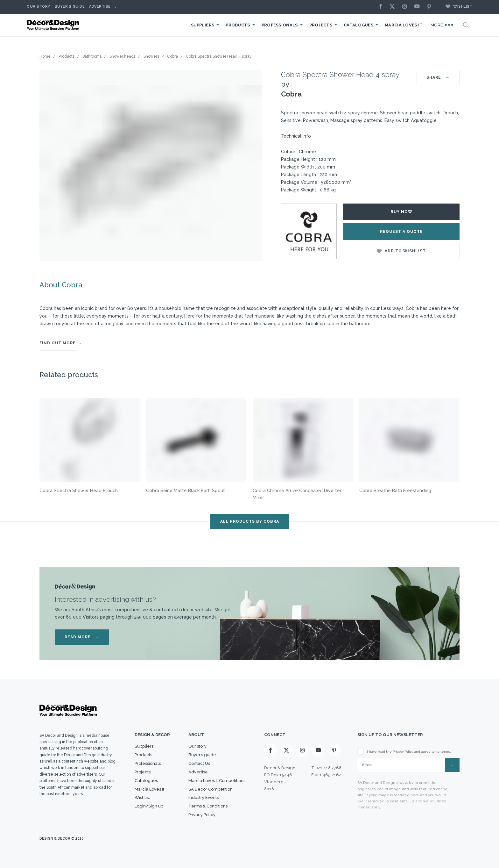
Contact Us (199, 763)
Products (238, 25)
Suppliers (203, 25)
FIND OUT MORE (58, 343)
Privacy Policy (202, 815)
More (442, 25)
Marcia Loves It (404, 25)
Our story (39, 7)
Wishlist (456, 6)
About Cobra (61, 285)
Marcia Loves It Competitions (217, 781)
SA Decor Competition (211, 789)
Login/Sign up (149, 806)
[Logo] (54, 25)
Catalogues (358, 25)
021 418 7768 (328, 768)
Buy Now (401, 212)
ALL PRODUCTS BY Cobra (250, 521)
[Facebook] (382, 7)
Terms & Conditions (208, 806)
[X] (394, 7)
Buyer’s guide (202, 755)
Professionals (280, 25)
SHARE (438, 77)
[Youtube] (418, 7)
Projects (321, 25)
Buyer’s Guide (70, 7)
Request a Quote (401, 232)
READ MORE (82, 637)
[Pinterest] (431, 7)
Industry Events (204, 797)
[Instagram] (406, 7)
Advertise (100, 7)
